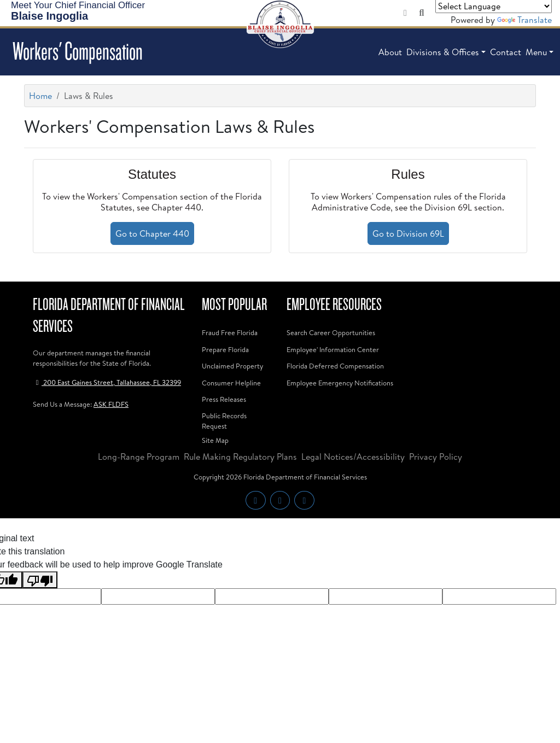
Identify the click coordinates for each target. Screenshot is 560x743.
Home (40, 96)
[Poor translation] (40, 580)
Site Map (215, 440)
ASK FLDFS (111, 404)
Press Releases (224, 399)
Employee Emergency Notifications (340, 383)
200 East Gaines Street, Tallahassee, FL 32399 (107, 382)
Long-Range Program (139, 457)
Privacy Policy (436, 457)
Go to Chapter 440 (152, 233)
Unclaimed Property (232, 366)
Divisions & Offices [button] (443, 52)
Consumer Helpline (231, 383)
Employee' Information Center (333, 349)
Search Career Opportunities (331, 332)
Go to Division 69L (408, 233)
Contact (506, 52)
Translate (524, 20)
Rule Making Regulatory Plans (240, 457)
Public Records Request (224, 421)
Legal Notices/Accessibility (353, 457)
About (390, 52)
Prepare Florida (225, 349)
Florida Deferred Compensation (335, 366)
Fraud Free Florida (230, 332)
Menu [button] (536, 52)
